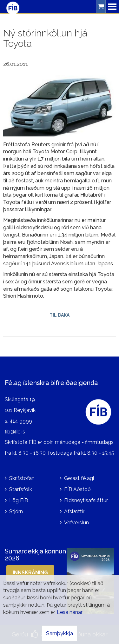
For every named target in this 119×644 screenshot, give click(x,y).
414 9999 (21, 421)
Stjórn (16, 511)
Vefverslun (76, 523)
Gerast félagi (79, 478)
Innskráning (30, 573)
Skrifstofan (22, 478)
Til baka (60, 315)
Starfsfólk (21, 489)
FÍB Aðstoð (77, 489)
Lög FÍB (19, 500)
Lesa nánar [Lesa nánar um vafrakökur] (70, 612)
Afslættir (74, 511)
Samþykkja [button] (60, 633)
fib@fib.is (15, 432)
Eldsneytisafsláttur (86, 500)
